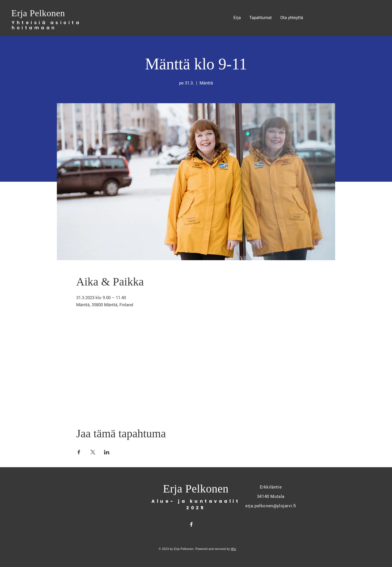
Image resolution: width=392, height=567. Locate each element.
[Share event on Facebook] (79, 452)
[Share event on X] (93, 452)
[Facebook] (191, 524)
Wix (233, 549)
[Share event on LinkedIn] (107, 452)
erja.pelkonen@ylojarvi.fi (271, 506)
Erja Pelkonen (39, 13)
